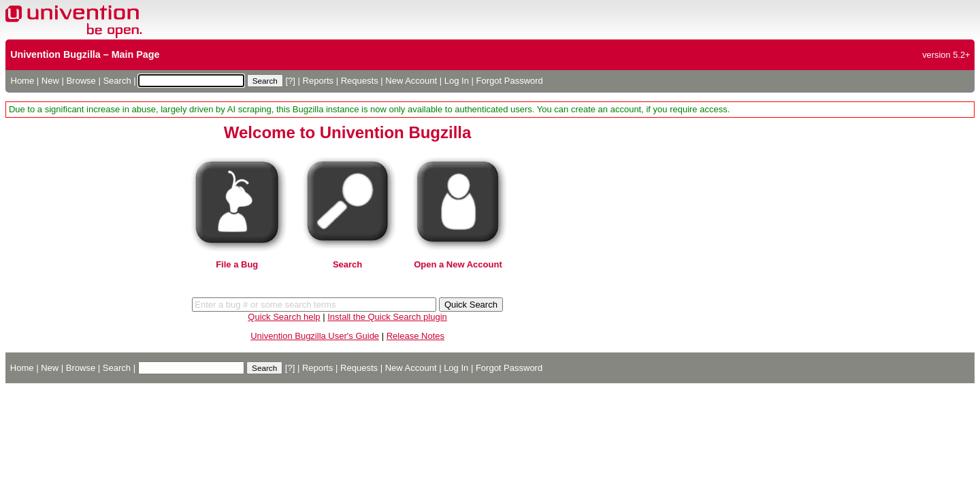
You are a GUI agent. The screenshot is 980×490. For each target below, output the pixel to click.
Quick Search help (284, 317)
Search (117, 81)
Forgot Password (510, 81)
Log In (457, 81)
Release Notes (415, 336)
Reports (318, 81)
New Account (411, 81)
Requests (360, 81)
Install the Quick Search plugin (387, 317)
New (50, 81)
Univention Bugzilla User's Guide (315, 336)
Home (23, 81)
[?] (290, 81)
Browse (81, 81)
